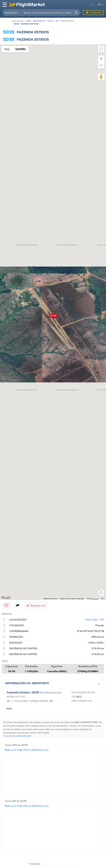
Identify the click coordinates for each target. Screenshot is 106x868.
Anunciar (93, 13)
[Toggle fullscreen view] (101, 49)
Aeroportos (39, 21)
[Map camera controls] (101, 593)
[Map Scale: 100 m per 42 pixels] (92, 599)
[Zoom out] (101, 65)
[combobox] (51, 13)
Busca (51, 21)
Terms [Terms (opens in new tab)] (103, 599)
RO (57, 21)
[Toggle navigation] (5, 5)
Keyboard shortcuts (50, 599)
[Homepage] (28, 21)
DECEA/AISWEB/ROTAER (20, 736)
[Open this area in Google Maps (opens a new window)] (6, 598)
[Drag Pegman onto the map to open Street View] (101, 77)
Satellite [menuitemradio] (21, 49)
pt (100, 5)
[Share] (18, 605)
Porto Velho (67, 21)
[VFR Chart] (53, 772)
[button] (76, 13)
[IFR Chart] (53, 828)
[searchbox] (51, 13)
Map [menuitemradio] (7, 49)
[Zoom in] (101, 59)
